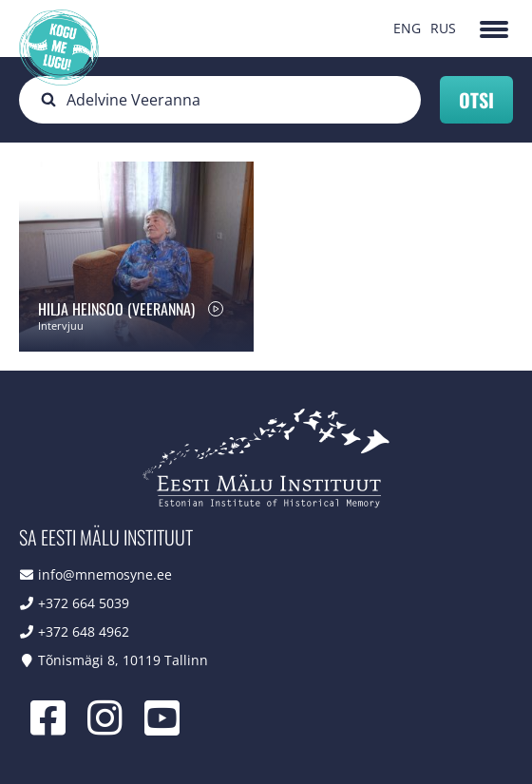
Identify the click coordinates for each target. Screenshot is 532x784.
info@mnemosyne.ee (105, 574)
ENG (407, 28)
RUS (443, 28)
